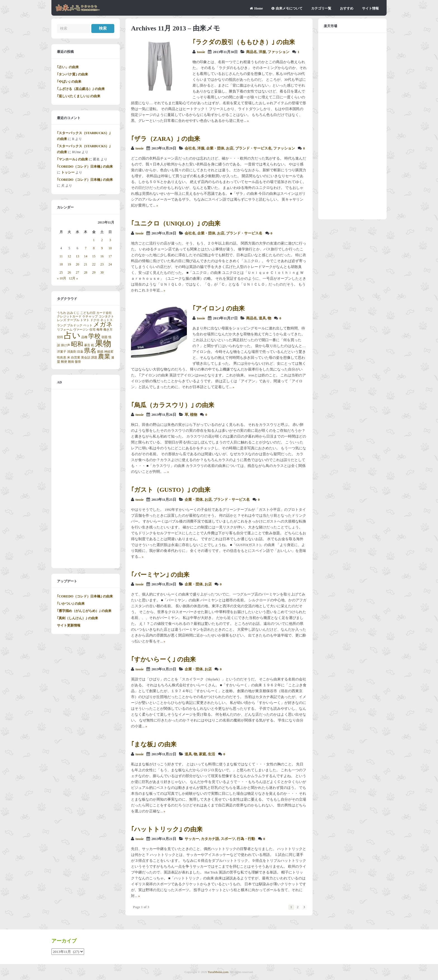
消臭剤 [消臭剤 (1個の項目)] (72, 352)
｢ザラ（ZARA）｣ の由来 (166, 139)
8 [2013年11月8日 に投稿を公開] (94, 248)
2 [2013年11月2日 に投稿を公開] (102, 240)
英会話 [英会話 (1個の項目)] (86, 358)
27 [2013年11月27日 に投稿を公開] (77, 272)
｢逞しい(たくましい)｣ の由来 (79, 96)
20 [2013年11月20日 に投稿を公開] (77, 264)
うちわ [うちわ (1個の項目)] (62, 313)
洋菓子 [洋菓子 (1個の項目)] (62, 352)
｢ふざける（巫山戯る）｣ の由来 (81, 89)
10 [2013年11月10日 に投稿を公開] (110, 248)
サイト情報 (370, 8)
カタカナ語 (210, 839)
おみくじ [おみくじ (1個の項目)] (73, 313)
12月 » (73, 278)
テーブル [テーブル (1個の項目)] (73, 320)
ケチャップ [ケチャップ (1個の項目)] (90, 316)
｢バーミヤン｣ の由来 (160, 575)
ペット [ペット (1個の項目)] (88, 325)
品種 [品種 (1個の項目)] (84, 337)
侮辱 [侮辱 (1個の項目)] (99, 330)
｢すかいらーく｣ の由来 (163, 659)
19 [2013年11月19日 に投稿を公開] (69, 264)
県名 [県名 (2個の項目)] (90, 351)
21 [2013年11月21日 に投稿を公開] (85, 264)
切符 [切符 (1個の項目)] (60, 337)
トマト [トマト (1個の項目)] (85, 320)
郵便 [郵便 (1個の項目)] (64, 362)
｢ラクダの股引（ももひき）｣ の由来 (244, 42)
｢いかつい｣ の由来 (71, 604)
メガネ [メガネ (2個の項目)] (103, 324)
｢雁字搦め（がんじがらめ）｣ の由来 (84, 611)
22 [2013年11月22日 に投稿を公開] (94, 264)
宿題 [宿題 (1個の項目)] (104, 337)
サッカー (192, 839)
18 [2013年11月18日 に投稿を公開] (61, 264)
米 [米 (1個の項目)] (69, 358)
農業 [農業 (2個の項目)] (104, 357)
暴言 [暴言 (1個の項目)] (87, 345)
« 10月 (62, 278)
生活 (211, 754)
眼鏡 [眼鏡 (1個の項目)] (100, 352)
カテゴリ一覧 (321, 8)
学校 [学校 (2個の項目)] (94, 336)
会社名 (190, 148)
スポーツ (228, 839)
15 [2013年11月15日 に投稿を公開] (94, 256)
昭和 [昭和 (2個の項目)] (77, 344)
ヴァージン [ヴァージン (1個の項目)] (81, 330)
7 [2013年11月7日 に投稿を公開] (85, 248)
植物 (194, 415)
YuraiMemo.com (218, 972)
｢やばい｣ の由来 (69, 82)
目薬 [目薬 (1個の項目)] (80, 352)
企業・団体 (215, 148)
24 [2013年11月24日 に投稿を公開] (110, 264)
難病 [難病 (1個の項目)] (71, 362)
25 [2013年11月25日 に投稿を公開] (61, 272)
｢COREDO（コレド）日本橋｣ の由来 (85, 167)
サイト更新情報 (69, 625)
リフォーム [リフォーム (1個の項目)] (65, 330)
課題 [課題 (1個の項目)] (94, 358)
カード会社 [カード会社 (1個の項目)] (104, 313)
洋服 (262, 52)
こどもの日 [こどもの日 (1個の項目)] (88, 313)
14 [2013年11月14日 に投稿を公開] (85, 256)
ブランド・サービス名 (253, 148)
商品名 (252, 52)
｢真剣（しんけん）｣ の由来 (78, 618)
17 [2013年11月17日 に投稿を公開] (110, 256)
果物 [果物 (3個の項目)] (103, 343)
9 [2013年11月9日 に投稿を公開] (102, 248)
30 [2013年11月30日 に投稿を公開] (102, 272)
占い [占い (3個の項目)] (72, 335)
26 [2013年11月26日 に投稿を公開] (69, 272)
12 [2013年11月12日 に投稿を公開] (69, 256)
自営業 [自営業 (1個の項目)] (76, 358)
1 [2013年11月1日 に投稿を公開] (94, 240)
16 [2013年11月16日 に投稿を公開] (102, 256)
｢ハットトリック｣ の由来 (167, 829)
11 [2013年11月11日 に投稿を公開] (61, 256)
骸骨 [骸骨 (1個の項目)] (78, 362)
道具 (262, 318)
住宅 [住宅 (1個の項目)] (92, 330)
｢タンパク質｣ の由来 (72, 74)
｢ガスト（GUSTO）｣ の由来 (171, 490)
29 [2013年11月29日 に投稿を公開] (94, 272)
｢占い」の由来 (68, 67)
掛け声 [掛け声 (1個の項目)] (66, 345)
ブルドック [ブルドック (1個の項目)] (75, 325)
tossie (201, 52)
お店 (230, 148)
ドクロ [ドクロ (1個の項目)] (95, 320)
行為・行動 (246, 839)
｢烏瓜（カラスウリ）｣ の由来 (173, 405)
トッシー (68, 172)
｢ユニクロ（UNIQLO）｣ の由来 (176, 223)
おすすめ (347, 8)
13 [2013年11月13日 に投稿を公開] (77, 256)
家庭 (203, 754)
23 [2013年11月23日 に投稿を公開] (102, 264)
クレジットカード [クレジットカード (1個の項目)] (69, 316)
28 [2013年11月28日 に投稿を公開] (85, 272)
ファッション (278, 52)
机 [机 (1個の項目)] (93, 345)
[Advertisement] (86, 479)
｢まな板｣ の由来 (154, 744)
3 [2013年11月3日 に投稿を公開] (110, 240)
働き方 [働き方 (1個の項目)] (108, 330)
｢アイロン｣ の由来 (219, 308)
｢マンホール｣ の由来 (72, 159)
